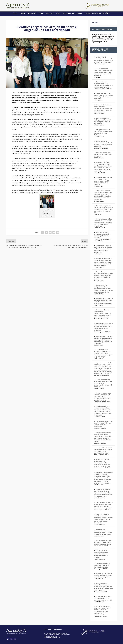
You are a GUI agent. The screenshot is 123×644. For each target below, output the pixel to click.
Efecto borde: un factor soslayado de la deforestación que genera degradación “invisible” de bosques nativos (103, 109)
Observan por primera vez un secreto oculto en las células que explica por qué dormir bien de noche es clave (104, 209)
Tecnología (32, 13)
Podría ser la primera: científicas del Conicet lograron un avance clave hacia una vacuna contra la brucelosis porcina (103, 493)
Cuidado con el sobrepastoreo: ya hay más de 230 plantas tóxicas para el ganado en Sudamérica (104, 60)
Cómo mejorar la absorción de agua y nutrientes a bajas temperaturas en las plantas (101, 554)
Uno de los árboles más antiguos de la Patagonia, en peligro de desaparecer (103, 542)
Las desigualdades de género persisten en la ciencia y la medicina (102, 566)
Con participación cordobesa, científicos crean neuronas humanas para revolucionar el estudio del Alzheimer (104, 72)
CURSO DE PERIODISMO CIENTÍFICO (97, 13)
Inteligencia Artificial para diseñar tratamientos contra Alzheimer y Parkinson (103, 132)
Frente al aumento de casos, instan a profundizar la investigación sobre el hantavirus (103, 96)
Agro (58, 13)
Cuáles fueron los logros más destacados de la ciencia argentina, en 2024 (103, 598)
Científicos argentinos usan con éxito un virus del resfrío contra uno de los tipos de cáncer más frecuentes (103, 249)
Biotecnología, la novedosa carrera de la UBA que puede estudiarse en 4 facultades (103, 144)
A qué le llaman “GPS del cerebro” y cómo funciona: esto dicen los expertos (103, 575)
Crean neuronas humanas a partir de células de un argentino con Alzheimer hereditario (103, 85)
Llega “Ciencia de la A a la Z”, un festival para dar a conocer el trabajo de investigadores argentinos (104, 505)
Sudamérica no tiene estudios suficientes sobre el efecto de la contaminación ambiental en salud (103, 383)
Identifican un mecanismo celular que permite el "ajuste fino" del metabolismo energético (103, 532)
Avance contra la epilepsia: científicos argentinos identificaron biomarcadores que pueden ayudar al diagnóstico (103, 289)
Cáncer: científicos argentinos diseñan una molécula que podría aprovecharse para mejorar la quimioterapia (103, 353)
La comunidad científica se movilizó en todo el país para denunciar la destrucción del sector (103, 451)
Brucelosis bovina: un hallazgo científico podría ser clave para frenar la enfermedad (103, 121)
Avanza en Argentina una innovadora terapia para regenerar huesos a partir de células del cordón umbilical (103, 327)
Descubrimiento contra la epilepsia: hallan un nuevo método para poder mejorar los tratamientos (104, 301)
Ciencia (23, 13)
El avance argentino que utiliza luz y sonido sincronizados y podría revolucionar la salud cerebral (103, 181)
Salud (41, 13)
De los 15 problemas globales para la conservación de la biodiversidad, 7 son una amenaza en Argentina (102, 463)
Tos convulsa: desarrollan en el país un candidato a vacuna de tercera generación (104, 424)
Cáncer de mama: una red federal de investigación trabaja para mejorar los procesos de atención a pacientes (104, 275)
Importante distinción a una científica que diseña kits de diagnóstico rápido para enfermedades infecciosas (103, 223)
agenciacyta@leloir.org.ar (52, 638)
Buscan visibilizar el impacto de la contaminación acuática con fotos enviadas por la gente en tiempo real (103, 313)
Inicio (15, 13)
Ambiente (50, 13)
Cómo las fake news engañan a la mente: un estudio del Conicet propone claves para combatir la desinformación (102, 611)
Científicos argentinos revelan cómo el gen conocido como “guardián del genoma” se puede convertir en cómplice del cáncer (103, 437)
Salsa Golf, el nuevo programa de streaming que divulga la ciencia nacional (102, 235)
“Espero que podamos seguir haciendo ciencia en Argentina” (103, 155)
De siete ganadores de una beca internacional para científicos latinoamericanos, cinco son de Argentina (102, 397)
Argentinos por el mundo (72, 13)
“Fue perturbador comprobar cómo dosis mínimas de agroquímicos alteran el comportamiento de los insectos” (103, 587)
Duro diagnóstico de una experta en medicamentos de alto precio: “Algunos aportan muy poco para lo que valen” (103, 340)
